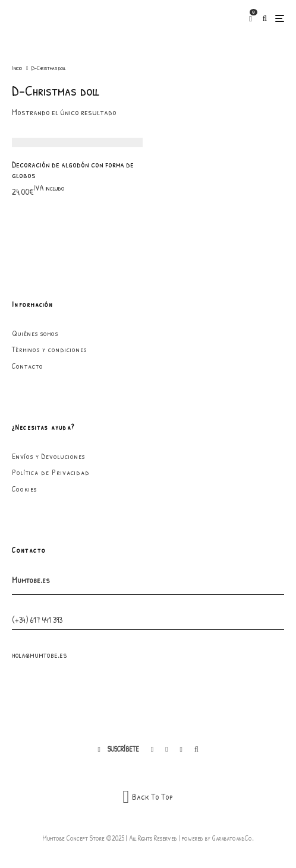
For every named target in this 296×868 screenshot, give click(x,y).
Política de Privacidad (51, 472)
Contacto (28, 366)
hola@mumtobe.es (40, 655)
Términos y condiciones (49, 349)
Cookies (24, 489)
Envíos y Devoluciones (48, 456)
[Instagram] (166, 749)
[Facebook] (152, 749)
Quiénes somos (35, 333)
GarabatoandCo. (233, 838)
